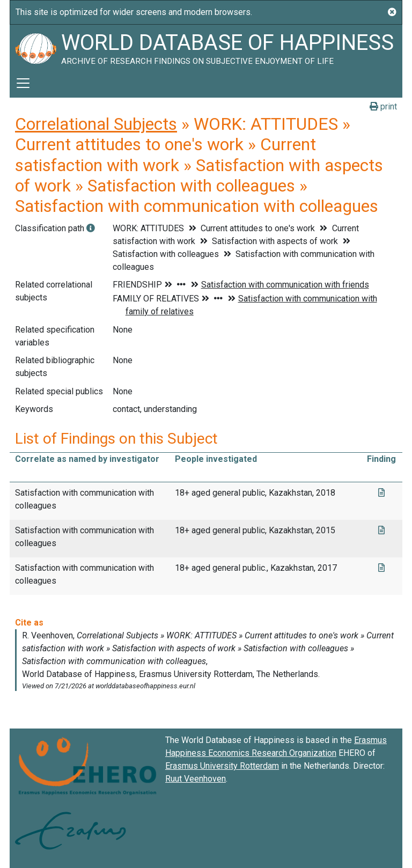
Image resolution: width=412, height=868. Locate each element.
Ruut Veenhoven (196, 779)
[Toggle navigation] (23, 83)
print (383, 106)
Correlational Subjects (96, 124)
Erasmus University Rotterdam (222, 766)
